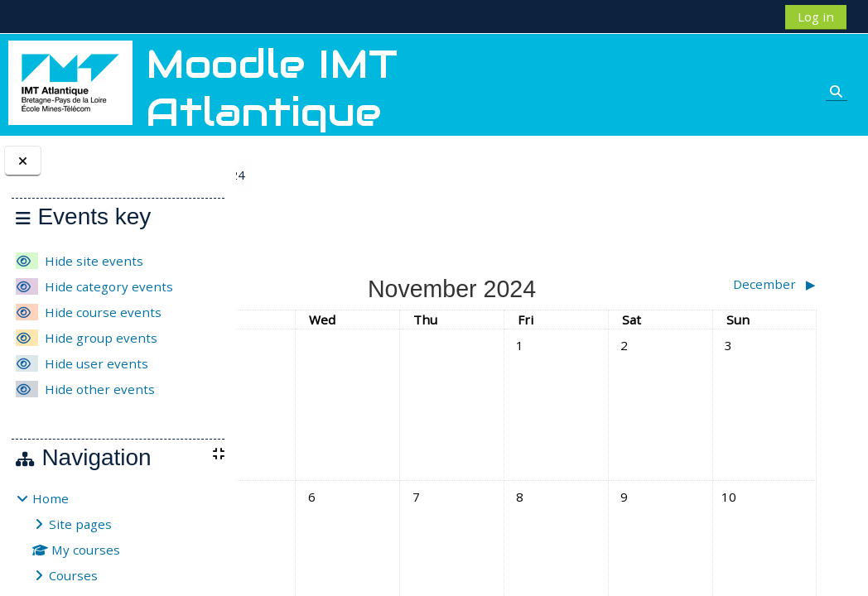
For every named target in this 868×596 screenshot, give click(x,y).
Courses (73, 575)
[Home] (70, 81)
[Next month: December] (752, 284)
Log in (816, 17)
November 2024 (372, 175)
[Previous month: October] (336, 284)
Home (51, 498)
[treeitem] (118, 537)
